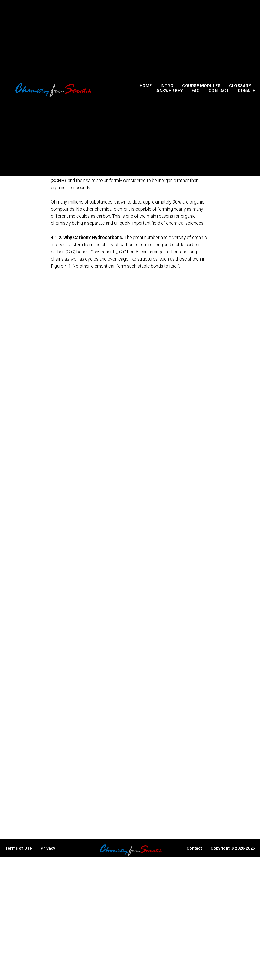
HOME (146, 86)
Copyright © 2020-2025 (233, 848)
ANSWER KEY (170, 91)
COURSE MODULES (201, 86)
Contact (194, 848)
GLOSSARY (240, 86)
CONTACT (219, 91)
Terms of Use (19, 848)
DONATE (246, 91)
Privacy (48, 848)
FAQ (196, 91)
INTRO (167, 86)
